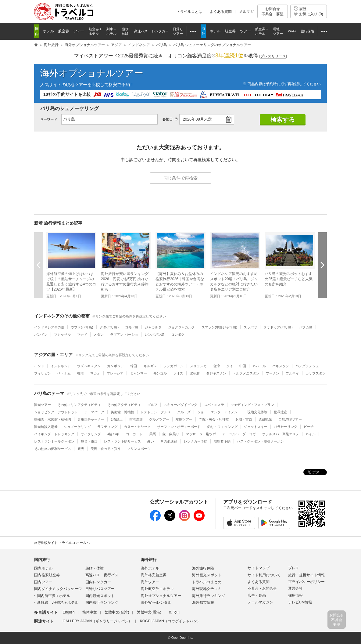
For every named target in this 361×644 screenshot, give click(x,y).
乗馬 (153, 434)
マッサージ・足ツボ (201, 434)
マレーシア (115, 373)
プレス (294, 568)
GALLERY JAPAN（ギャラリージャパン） (97, 621)
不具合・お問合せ (262, 588)
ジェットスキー (256, 427)
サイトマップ (259, 568)
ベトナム (64, 373)
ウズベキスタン (89, 366)
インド (39, 366)
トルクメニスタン (246, 373)
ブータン (273, 373)
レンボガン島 (155, 335)
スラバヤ (250, 327)
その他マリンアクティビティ (79, 405)
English (68, 612)
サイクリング (91, 434)
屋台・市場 (89, 441)
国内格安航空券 (47, 575)
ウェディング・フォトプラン (252, 405)
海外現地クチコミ (207, 589)
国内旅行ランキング (102, 602)
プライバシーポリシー (306, 582)
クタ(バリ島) (109, 327)
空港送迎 (136, 419)
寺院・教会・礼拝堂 (214, 419)
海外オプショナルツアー (92, 73)
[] (273, 56)
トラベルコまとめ (207, 582)
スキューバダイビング (180, 405)
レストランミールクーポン (54, 441)
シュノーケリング (77, 427)
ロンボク (178, 335)
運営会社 (295, 588)
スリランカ (198, 366)
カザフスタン (316, 373)
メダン (99, 335)
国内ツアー (43, 582)
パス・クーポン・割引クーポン (260, 441)
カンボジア (115, 366)
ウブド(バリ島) (82, 327)
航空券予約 (222, 441)
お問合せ (273, 11)
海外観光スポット (207, 575)
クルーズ (184, 412)
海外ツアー (150, 582)
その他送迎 (169, 441)
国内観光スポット (100, 596)
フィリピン (43, 373)
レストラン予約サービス (122, 441)
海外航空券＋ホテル (157, 589)
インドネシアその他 (49, 327)
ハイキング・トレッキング (54, 434)
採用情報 (295, 595)
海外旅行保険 (203, 568)
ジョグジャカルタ (181, 327)
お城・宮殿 (244, 419)
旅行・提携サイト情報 (306, 575)
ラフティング (107, 427)
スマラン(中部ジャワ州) (219, 327)
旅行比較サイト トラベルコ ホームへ (62, 543)
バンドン (41, 335)
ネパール (259, 366)
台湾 (216, 366)
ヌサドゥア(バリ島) (278, 327)
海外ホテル (150, 568)
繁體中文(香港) (149, 612)
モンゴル (160, 373)
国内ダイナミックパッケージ (58, 589)
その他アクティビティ (124, 405)
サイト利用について (264, 575)
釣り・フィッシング (222, 427)
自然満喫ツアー (290, 419)
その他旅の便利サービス (53, 449)
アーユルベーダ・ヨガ (239, 434)
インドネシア (61, 366)
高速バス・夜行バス (102, 575)
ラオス (178, 373)
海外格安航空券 (154, 575)
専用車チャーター (91, 419)
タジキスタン (216, 373)
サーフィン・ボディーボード (179, 427)
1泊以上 (117, 419)
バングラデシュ (307, 366)
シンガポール (173, 366)
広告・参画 (257, 595)
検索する (283, 120)
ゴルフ (152, 405)
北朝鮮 (195, 373)
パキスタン (281, 366)
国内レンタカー (98, 582)
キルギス (150, 366)
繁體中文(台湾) (117, 612)
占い (151, 441)
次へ (322, 265)
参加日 (168, 119)
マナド (82, 335)
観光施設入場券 (46, 427)
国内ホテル (43, 568)
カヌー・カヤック (137, 427)
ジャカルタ (153, 327)
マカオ (95, 373)
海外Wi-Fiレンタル (156, 602)
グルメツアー (159, 419)
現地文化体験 (257, 412)
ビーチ (309, 427)
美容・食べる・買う (106, 449)
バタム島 (306, 327)
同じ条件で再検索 (180, 178)
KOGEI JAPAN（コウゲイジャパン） (170, 621)
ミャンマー (139, 373)
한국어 (174, 612)
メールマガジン (260, 602)
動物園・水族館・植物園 (53, 419)
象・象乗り (171, 434)
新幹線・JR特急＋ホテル (58, 602)
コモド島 (132, 327)
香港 (80, 373)
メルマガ (246, 12)
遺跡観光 (265, 419)
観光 (81, 449)
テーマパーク (94, 412)
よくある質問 (221, 12)
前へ (39, 265)
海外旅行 (149, 560)
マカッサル (62, 335)
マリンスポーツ (139, 449)
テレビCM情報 (300, 602)
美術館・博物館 (122, 412)
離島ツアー (184, 419)
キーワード (49, 119)
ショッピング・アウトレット (56, 412)
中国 (243, 366)
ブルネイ (292, 373)
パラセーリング (286, 427)
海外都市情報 (203, 602)
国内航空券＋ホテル (54, 596)
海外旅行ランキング (209, 596)
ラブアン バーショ (124, 335)
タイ (230, 366)
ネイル (311, 434)
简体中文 (90, 612)
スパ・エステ (214, 405)
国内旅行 (42, 560)
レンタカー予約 (196, 441)
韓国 (134, 366)
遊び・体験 (95, 568)
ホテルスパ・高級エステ (281, 434)
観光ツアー (43, 405)
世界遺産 (281, 412)
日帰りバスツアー (100, 589)
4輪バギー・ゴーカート (125, 434)
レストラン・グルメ (156, 412)
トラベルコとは (189, 12)
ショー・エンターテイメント (219, 412)
